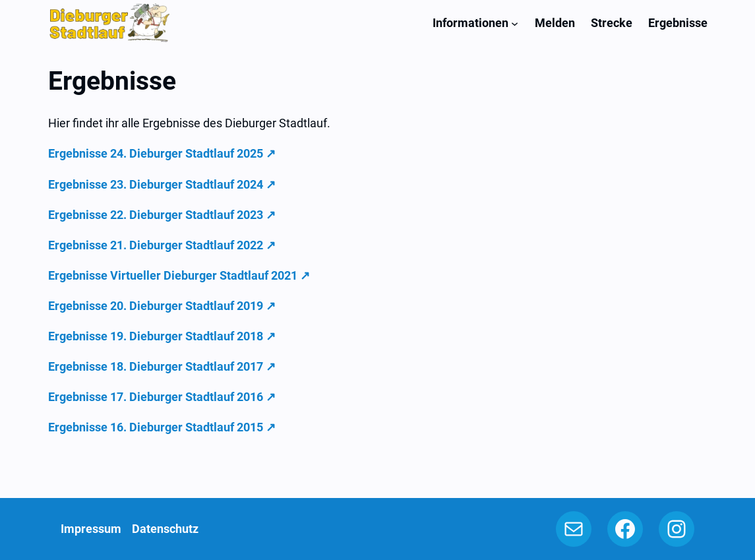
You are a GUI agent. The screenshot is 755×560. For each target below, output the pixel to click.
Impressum (91, 529)
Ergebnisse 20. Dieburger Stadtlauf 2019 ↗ (162, 306)
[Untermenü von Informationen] (515, 23)
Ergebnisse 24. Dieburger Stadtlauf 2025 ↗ (162, 153)
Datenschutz (165, 529)
